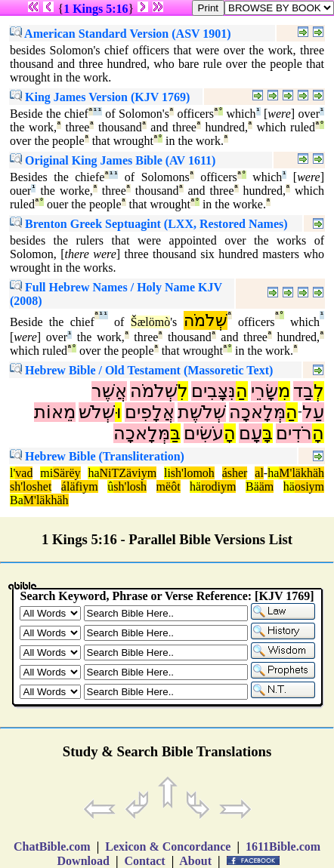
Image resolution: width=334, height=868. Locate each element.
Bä (252, 486)
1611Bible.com (283, 846)
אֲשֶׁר (109, 391)
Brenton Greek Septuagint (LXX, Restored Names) (149, 224)
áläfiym (80, 486)
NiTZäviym (128, 473)
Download (83, 861)
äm (267, 486)
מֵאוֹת (55, 412)
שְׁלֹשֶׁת (202, 412)
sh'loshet (31, 486)
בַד (303, 391)
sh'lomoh (193, 473)
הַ (242, 391)
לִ (183, 391)
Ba (17, 500)
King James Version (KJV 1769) (100, 97)
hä (195, 486)
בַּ (175, 433)
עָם (250, 433)
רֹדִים (294, 433)
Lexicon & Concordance (168, 846)
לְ (319, 391)
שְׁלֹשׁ (97, 412)
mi (46, 473)
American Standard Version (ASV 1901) (121, 34)
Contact (144, 861)
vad (24, 473)
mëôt (169, 486)
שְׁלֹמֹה (206, 320)
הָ (318, 433)
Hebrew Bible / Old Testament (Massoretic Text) (141, 370)
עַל (313, 412)
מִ (284, 391)
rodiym (218, 486)
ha (93, 473)
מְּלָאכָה (257, 412)
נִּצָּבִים (213, 391)
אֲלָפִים (150, 412)
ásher (235, 473)
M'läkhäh (302, 473)
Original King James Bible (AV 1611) (113, 160)
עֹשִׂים (204, 433)
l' (12, 473)
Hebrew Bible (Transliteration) (97, 456)
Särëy (66, 473)
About (196, 861)
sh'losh (130, 486)
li (167, 473)
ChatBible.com (52, 846)
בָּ (268, 433)
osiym (309, 486)
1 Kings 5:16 (96, 9)
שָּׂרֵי (264, 391)
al (259, 473)
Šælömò (150, 322)
